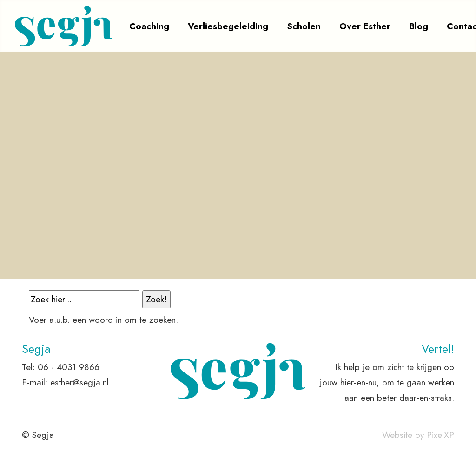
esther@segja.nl (79, 382)
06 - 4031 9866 (69, 367)
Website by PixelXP (418, 435)
